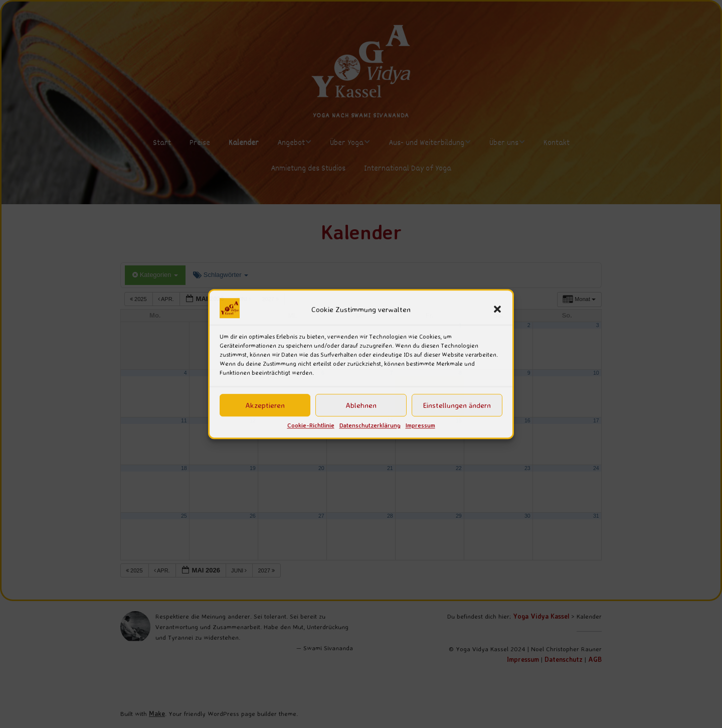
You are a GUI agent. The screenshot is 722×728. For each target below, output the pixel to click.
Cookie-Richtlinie (311, 426)
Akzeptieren (265, 405)
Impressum (420, 426)
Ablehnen (361, 405)
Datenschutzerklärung (370, 426)
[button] (497, 310)
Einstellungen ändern (457, 405)
